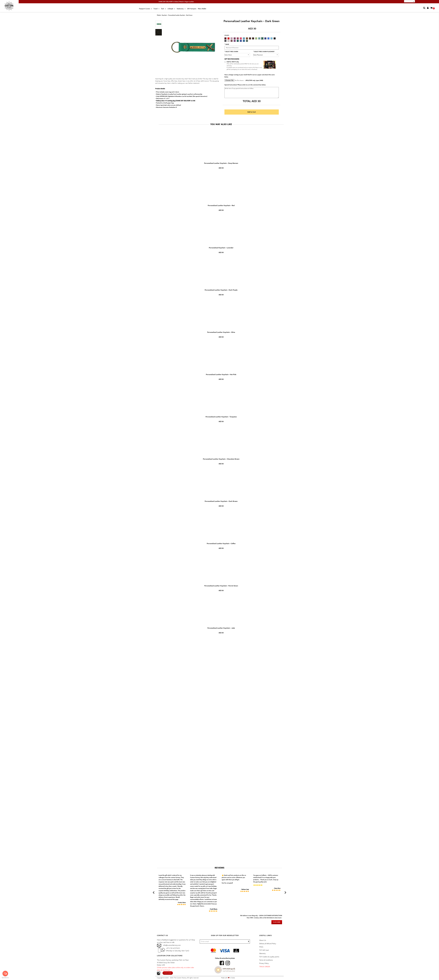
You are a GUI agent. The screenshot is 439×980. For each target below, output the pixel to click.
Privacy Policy (264, 963)
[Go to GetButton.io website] (5, 978)
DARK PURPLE (235, 38)
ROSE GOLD (228, 41)
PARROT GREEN (256, 38)
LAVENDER (232, 38)
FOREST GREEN (247, 41)
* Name (227, 44)
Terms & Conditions (266, 960)
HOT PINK (241, 38)
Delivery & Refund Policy (268, 944)
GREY (225, 41)
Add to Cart (252, 112)
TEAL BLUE (244, 41)
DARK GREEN (262, 38)
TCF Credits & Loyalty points (269, 957)
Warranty (262, 953)
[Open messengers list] (5, 974)
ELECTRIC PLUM (232, 41)
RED (228, 38)
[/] (225, 942)
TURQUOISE (244, 38)
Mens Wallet (202, 9)
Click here (277, 922)
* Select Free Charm (231, 52)
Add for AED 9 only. (233, 62)
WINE (238, 38)
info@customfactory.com (172, 945)
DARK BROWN (250, 38)
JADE (259, 38)
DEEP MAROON (225, 38)
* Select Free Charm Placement (264, 52)
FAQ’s (261, 947)
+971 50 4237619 (173, 948)
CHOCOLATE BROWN (247, 38)
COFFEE (253, 38)
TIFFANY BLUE (272, 38)
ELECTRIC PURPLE (235, 41)
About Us (263, 940)
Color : (227, 35)
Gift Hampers (192, 9)
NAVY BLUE (265, 38)
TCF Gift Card (264, 950)
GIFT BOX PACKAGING (232, 59)
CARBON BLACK (275, 38)
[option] (226, 38)
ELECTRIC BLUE (241, 41)
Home (159, 15)
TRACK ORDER (265, 967)
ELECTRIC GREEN (238, 41)
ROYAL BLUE (268, 38)
